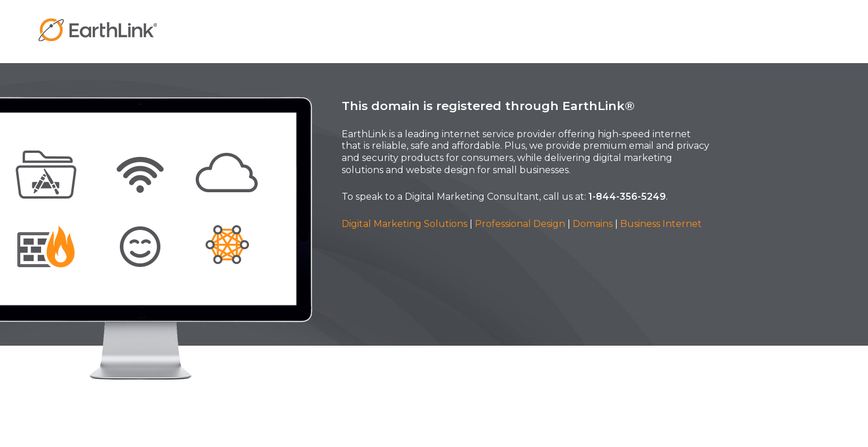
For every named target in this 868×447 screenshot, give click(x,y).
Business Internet (661, 224)
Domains (593, 224)
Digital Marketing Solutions (404, 224)
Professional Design (520, 224)
